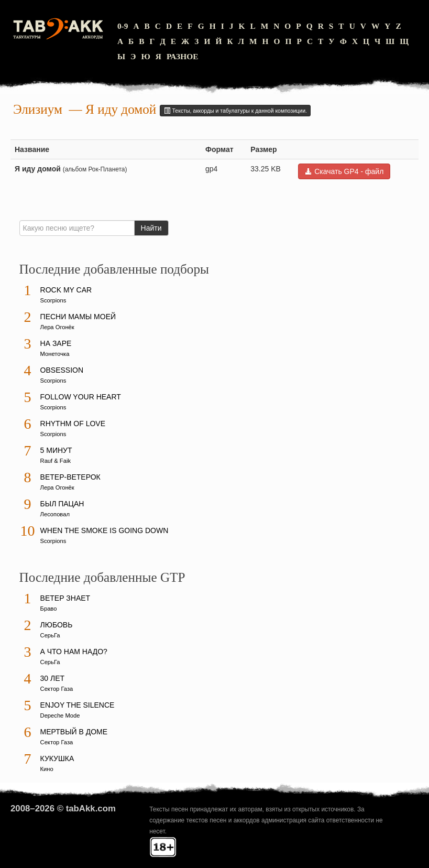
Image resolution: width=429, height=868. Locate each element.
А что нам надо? (74, 652)
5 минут (56, 450)
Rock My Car (66, 290)
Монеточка (55, 354)
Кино (47, 769)
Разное (183, 56)
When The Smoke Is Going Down (104, 530)
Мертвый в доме (74, 732)
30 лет (53, 678)
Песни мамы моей (78, 317)
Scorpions (53, 300)
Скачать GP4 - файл (344, 171)
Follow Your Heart (81, 397)
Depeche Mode (60, 715)
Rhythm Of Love (73, 424)
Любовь (57, 625)
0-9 (123, 26)
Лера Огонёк (57, 327)
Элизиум (38, 109)
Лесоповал (55, 514)
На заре (56, 343)
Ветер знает (65, 598)
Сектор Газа (57, 689)
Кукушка (57, 758)
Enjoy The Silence (78, 705)
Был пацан (62, 504)
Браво (49, 609)
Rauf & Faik (56, 461)
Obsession (62, 370)
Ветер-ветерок (70, 477)
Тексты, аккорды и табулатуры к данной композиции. (235, 111)
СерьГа (50, 635)
